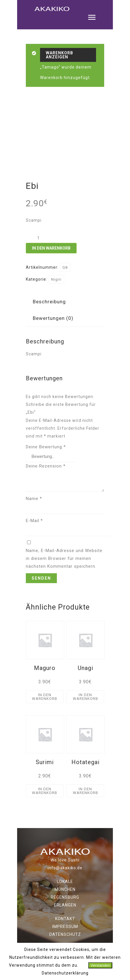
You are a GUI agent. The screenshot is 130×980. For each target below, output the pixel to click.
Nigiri (56, 279)
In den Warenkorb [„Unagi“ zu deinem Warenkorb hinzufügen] (85, 696)
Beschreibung (49, 302)
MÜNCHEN (65, 889)
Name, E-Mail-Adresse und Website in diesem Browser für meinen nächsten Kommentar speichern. (64, 558)
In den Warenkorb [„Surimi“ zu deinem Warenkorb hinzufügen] (45, 791)
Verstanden (100, 965)
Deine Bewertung (46, 447)
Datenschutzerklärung (65, 973)
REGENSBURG (65, 897)
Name (34, 498)
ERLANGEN (65, 905)
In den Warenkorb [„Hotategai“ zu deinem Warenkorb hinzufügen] (85, 791)
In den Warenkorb (51, 248)
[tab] (49, 302)
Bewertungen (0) (53, 318)
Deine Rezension (46, 466)
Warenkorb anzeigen (59, 55)
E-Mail (34, 520)
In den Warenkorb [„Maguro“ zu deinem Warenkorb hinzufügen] (45, 696)
